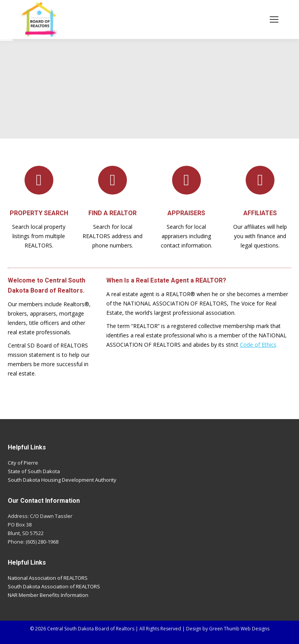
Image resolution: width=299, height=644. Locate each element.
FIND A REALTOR (113, 213)
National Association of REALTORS (48, 578)
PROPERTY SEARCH (39, 213)
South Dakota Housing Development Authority (62, 480)
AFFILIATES (260, 213)
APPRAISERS (186, 213)
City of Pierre (23, 463)
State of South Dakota (34, 471)
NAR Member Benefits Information (48, 595)
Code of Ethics (258, 345)
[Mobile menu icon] (274, 19)
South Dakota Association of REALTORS (54, 586)
